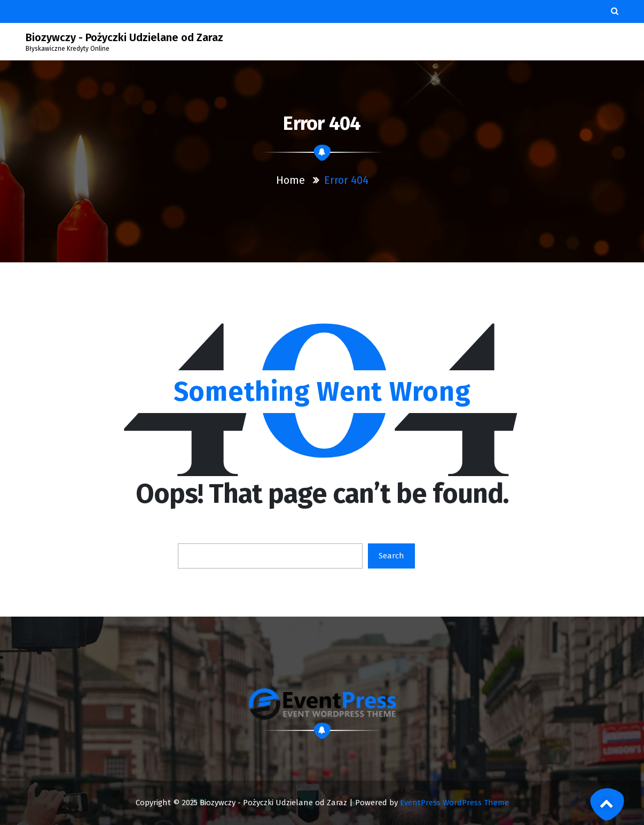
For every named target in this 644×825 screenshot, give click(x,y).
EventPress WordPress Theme (454, 803)
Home (290, 180)
